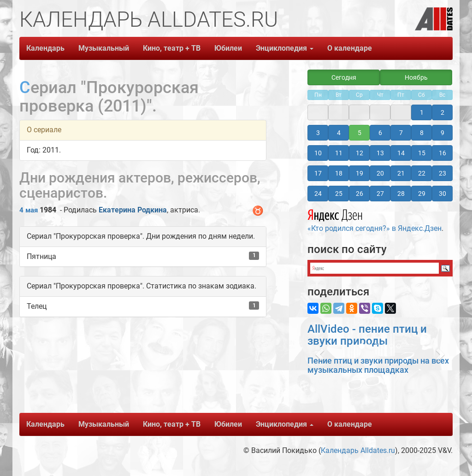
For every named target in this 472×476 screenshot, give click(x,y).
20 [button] (380, 173)
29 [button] (422, 194)
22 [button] (422, 173)
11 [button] (339, 153)
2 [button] (442, 112)
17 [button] (318, 173)
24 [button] (318, 194)
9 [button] (442, 133)
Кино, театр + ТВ (172, 48)
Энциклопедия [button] (285, 48)
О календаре (350, 48)
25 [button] (339, 194)
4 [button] (339, 133)
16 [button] (442, 153)
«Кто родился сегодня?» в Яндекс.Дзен (375, 219)
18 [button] (339, 173)
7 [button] (401, 133)
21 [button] (401, 173)
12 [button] (360, 153)
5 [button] (360, 133)
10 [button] (318, 153)
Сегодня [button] (344, 77)
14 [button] (401, 153)
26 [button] (360, 194)
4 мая (29, 210)
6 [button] (380, 133)
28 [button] (401, 194)
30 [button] (442, 194)
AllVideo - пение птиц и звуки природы (367, 335)
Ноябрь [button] (416, 77)
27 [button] (380, 194)
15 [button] (422, 153)
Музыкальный (104, 48)
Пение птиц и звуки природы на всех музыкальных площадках (378, 365)
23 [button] (442, 173)
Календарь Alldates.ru (358, 450)
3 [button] (318, 133)
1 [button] (422, 112)
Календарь (45, 48)
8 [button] (422, 133)
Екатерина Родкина (133, 210)
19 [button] (360, 173)
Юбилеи (228, 48)
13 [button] (380, 153)
